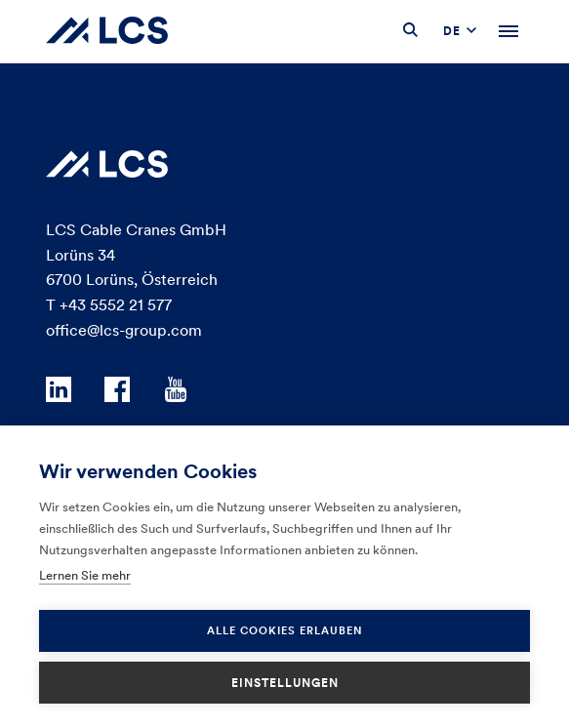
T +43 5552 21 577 (109, 304)
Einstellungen (285, 683)
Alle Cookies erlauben (284, 630)
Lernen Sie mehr (85, 575)
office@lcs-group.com (124, 330)
